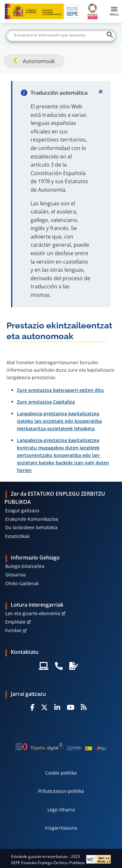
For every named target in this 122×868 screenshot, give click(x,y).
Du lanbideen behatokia (31, 527)
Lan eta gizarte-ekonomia (33, 613)
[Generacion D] (61, 747)
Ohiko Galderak (22, 583)
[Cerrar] (101, 91)
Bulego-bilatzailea (25, 566)
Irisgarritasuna (61, 828)
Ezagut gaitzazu (22, 510)
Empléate (15, 622)
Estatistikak (17, 536)
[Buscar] (61, 35)
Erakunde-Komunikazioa (32, 519)
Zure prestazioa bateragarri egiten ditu (60, 390)
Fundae (13, 630)
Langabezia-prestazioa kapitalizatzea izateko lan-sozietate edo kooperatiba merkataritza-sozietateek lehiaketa (59, 421)
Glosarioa (15, 575)
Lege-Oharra (61, 810)
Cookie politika (61, 773)
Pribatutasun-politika (61, 791)
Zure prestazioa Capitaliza (46, 402)
